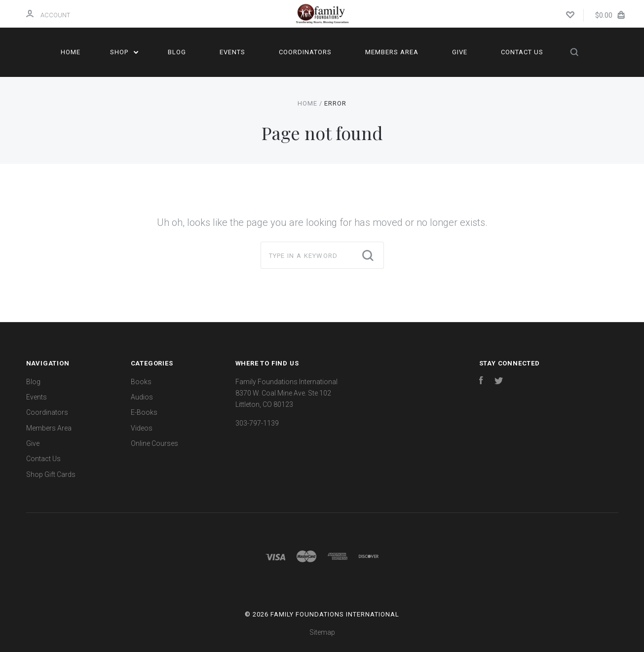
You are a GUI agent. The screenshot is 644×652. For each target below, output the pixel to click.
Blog (177, 52)
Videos (142, 428)
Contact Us (522, 52)
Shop (124, 52)
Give (460, 52)
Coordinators (305, 52)
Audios (142, 397)
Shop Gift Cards (51, 474)
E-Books (144, 412)
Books (141, 382)
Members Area (392, 52)
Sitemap (322, 632)
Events (232, 52)
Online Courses (154, 443)
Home (71, 52)
